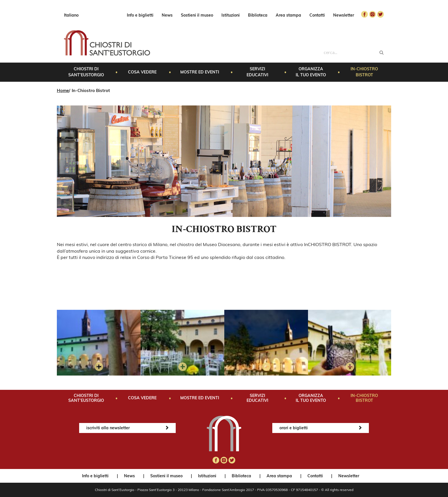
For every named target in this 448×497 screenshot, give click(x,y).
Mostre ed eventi (200, 72)
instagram (373, 14)
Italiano (71, 15)
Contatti (317, 15)
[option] (99, 343)
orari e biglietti (294, 428)
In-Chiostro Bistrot (364, 72)
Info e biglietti (140, 15)
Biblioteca (258, 15)
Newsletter (344, 15)
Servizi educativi (257, 72)
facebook (365, 14)
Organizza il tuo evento (311, 72)
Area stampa (288, 15)
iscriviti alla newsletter (108, 428)
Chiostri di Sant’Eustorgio (86, 72)
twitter (381, 14)
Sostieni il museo (197, 15)
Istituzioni (231, 15)
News (167, 15)
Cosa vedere (142, 72)
